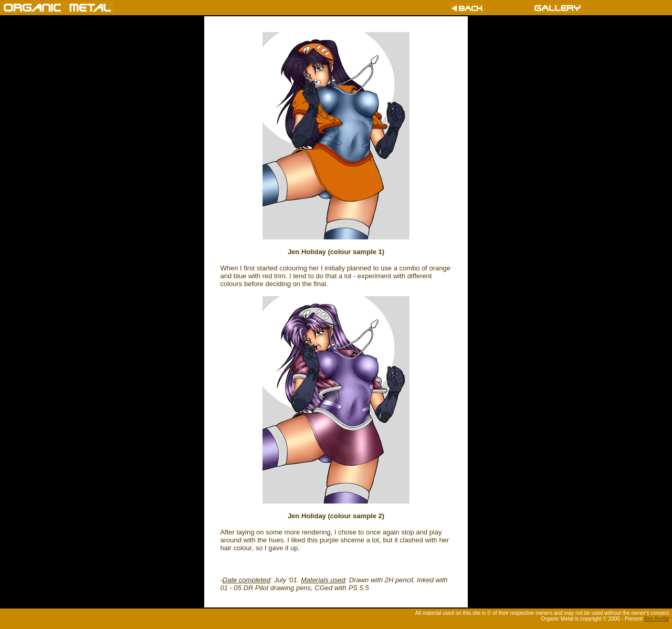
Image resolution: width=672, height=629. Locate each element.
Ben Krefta (657, 619)
